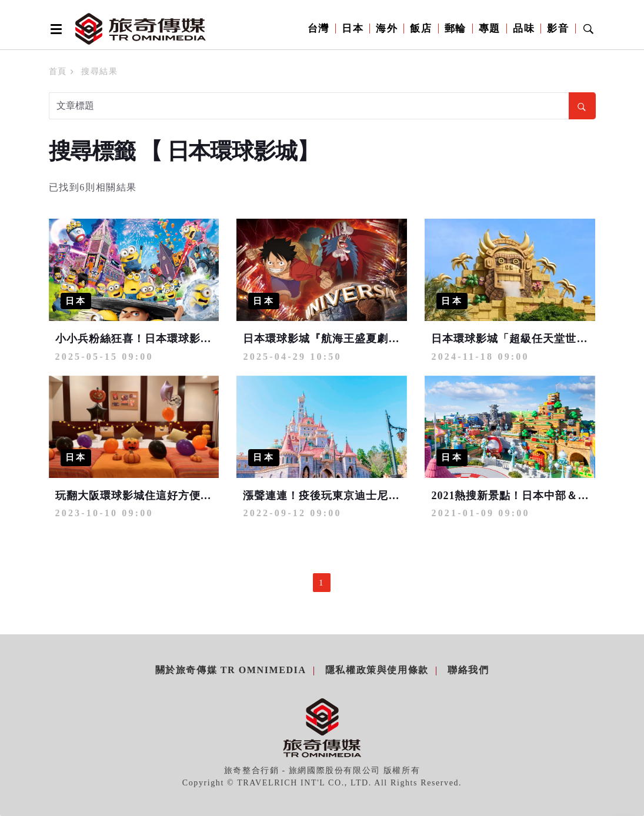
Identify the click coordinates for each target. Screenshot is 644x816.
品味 (524, 29)
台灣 (318, 29)
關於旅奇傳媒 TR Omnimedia (231, 670)
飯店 (421, 29)
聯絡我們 (468, 670)
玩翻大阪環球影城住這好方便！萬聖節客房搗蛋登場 (184, 496)
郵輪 (456, 29)
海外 (387, 29)
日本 (353, 29)
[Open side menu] (54, 29)
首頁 (58, 71)
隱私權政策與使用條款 (377, 670)
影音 (558, 29)
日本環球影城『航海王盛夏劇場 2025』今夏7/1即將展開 (381, 339)
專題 (490, 29)
